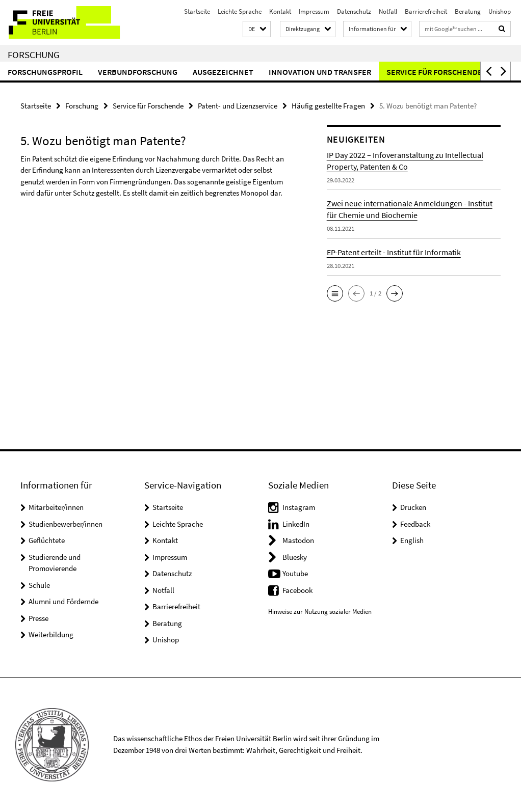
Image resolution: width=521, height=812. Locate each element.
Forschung (34, 55)
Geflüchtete (47, 540)
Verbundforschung (138, 72)
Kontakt (280, 11)
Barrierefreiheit (426, 11)
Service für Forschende (434, 72)
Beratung (468, 11)
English (412, 540)
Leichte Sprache (240, 11)
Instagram (299, 507)
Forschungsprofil (45, 72)
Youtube (295, 573)
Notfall (388, 11)
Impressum (314, 11)
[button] (257, 29)
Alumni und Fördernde (63, 601)
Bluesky (295, 557)
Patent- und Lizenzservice (238, 106)
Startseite (197, 11)
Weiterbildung (51, 634)
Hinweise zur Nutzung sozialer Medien (320, 612)
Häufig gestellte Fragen (328, 106)
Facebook (297, 590)
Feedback (415, 524)
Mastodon (298, 540)
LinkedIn (296, 524)
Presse (38, 618)
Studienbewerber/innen (66, 524)
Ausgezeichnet (223, 72)
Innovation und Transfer (320, 72)
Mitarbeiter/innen (56, 507)
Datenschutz (354, 11)
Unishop (500, 11)
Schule (39, 585)
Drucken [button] (413, 507)
